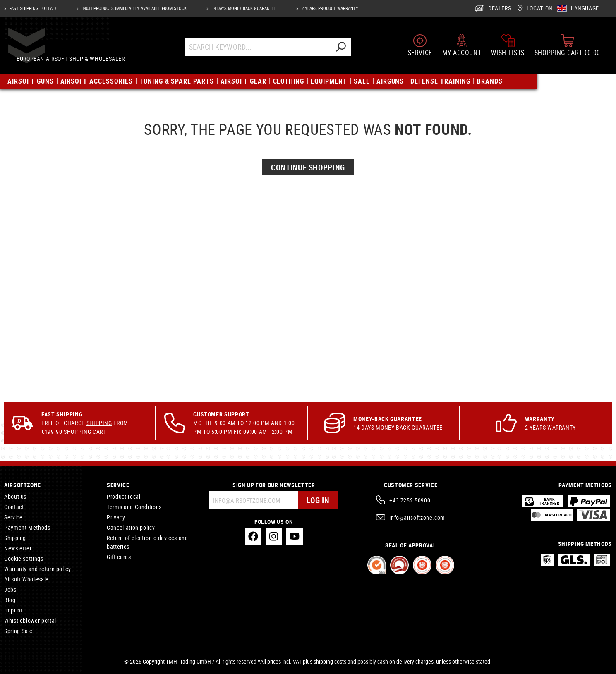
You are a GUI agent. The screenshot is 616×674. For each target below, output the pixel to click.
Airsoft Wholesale (26, 579)
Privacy (116, 517)
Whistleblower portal (30, 620)
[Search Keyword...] (266, 51)
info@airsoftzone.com (417, 517)
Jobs (10, 589)
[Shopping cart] (567, 49)
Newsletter (18, 548)
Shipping (99, 423)
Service (13, 517)
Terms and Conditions (134, 507)
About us (15, 496)
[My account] (462, 49)
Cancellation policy (131, 527)
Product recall (124, 496)
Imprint (13, 610)
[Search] (348, 51)
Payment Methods (27, 527)
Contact (14, 507)
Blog (10, 600)
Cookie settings (24, 558)
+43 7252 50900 (410, 500)
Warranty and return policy (38, 569)
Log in (317, 500)
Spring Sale (18, 631)
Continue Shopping (308, 230)
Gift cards (119, 557)
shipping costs (330, 661)
